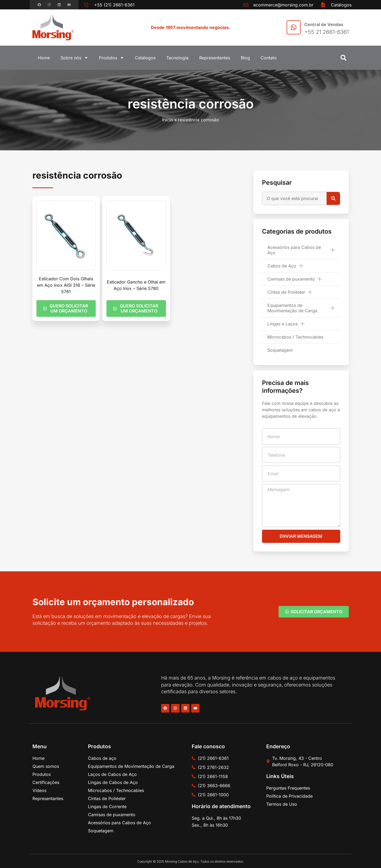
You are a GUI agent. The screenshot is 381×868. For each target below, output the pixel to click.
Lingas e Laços (286, 324)
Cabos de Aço (285, 266)
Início (168, 120)
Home (44, 58)
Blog (245, 58)
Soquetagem (280, 350)
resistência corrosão (191, 104)
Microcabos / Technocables (295, 337)
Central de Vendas (324, 24)
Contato (269, 58)
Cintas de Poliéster (290, 292)
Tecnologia (177, 58)
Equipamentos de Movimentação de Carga (301, 308)
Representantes (215, 58)
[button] (343, 58)
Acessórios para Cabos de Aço (301, 250)
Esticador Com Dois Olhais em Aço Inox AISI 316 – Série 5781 (66, 285)
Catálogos (145, 58)
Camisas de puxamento (295, 279)
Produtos (112, 58)
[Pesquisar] (333, 198)
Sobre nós (74, 58)
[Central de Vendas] (294, 27)
